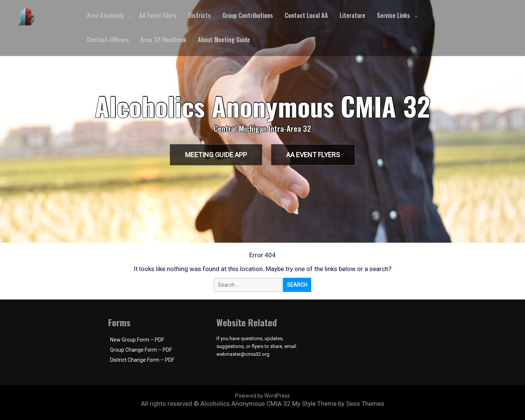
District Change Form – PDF (142, 360)
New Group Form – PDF (137, 340)
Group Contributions (248, 15)
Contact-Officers (108, 40)
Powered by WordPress (262, 396)
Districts (199, 15)
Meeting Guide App (215, 155)
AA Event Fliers (158, 15)
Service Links (393, 15)
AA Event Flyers (314, 155)
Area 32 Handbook (163, 40)
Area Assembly (105, 15)
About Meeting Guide (224, 40)
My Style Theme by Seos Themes (338, 404)
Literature (352, 15)
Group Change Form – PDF (141, 350)
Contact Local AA (306, 15)
